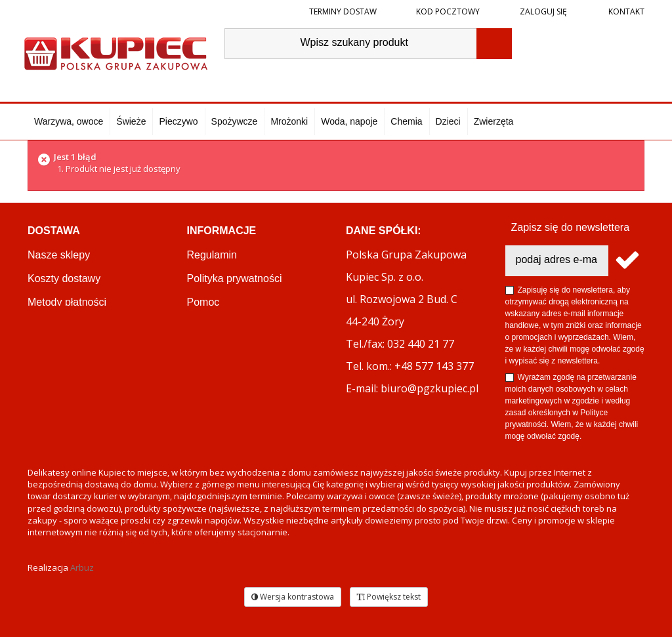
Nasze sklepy (59, 255)
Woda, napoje (349, 121)
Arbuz (82, 567)
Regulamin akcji (224, 373)
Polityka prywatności (235, 278)
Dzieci (448, 121)
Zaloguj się (542, 11)
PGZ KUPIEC (219, 349)
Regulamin (212, 255)
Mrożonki (289, 121)
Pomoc (203, 302)
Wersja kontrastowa (293, 597)
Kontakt (625, 11)
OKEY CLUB (217, 326)
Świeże (131, 121)
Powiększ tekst (389, 597)
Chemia (406, 121)
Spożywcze (235, 121)
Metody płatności (67, 302)
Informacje (222, 231)
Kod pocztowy (448, 11)
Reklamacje (55, 349)
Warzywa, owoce (69, 121)
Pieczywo (178, 121)
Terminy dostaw (343, 11)
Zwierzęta (494, 121)
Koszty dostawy (64, 278)
